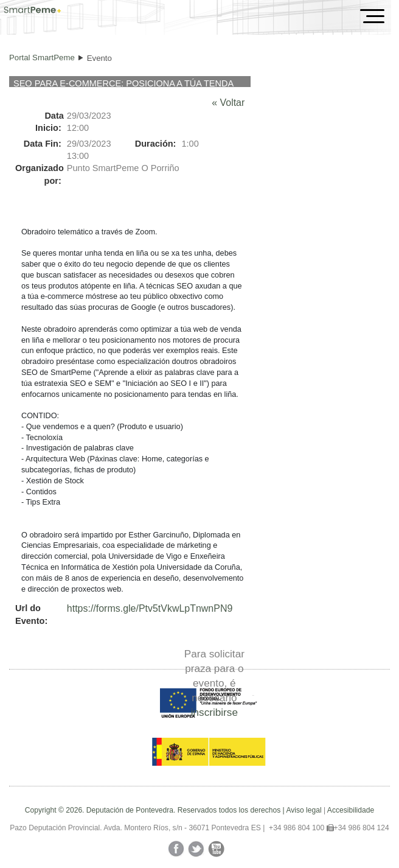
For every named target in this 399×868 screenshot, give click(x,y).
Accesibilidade (351, 810)
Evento (99, 58)
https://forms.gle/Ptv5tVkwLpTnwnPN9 (150, 608)
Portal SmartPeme (42, 58)
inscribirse (214, 712)
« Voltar (228, 103)
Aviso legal (304, 810)
